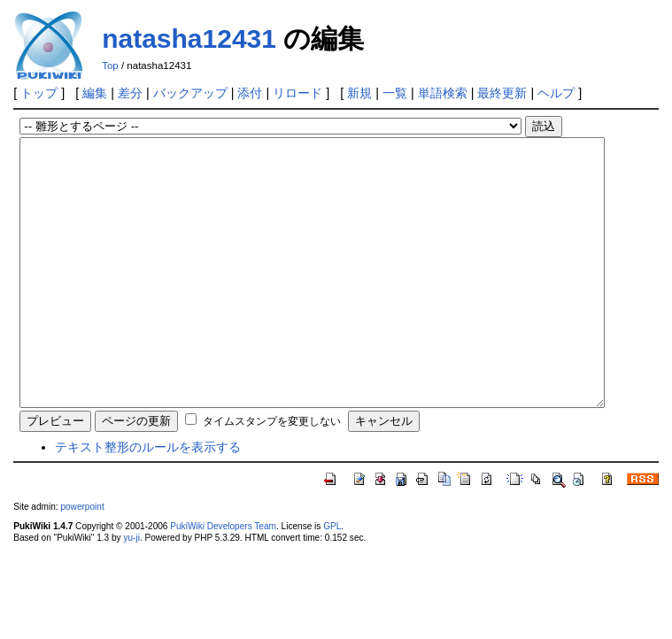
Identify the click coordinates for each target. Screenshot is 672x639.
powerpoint (82, 560)
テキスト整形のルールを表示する (148, 500)
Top (110, 65)
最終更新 (502, 93)
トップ (39, 93)
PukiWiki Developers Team (223, 579)
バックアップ (190, 93)
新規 (359, 93)
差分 (130, 93)
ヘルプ (556, 93)
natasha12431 (189, 38)
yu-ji (131, 591)
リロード (297, 93)
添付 (250, 93)
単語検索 (443, 93)
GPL (332, 579)
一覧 (395, 93)
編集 (95, 93)
